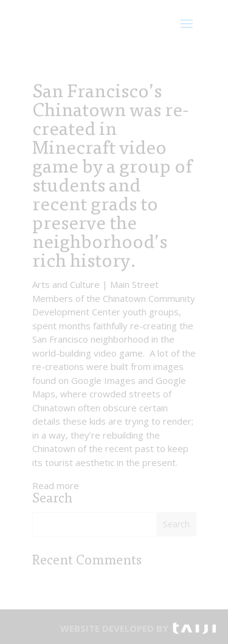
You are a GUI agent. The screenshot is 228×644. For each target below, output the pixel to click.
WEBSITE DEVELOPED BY (114, 628)
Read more (56, 485)
